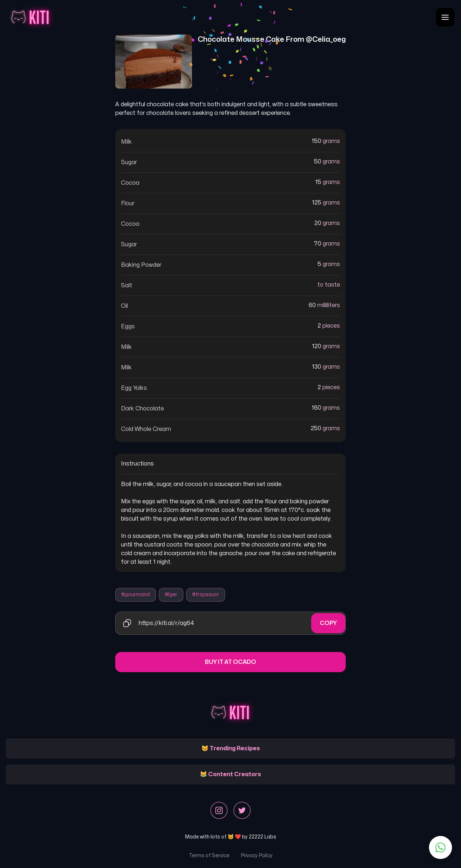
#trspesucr (206, 595)
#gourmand (136, 595)
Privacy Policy (257, 856)
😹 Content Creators (230, 774)
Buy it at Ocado (230, 662)
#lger (171, 595)
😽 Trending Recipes (231, 748)
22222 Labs (263, 837)
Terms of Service (209, 856)
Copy (328, 623)
